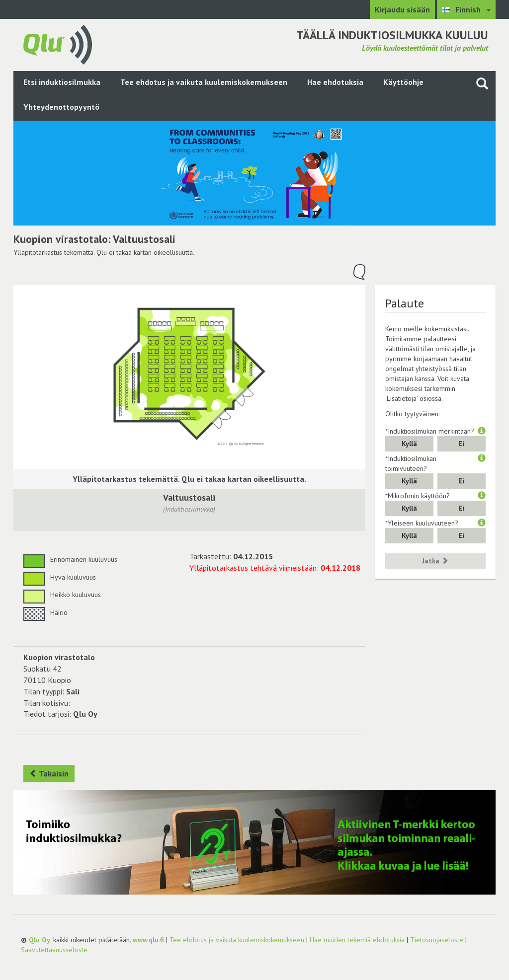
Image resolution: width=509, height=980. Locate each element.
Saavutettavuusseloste (54, 950)
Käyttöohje (403, 82)
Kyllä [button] (409, 444)
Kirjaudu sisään (402, 9)
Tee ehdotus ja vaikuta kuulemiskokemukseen (204, 82)
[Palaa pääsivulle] (58, 44)
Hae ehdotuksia (335, 82)
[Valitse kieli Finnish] (466, 9)
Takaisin (49, 773)
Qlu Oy (40, 940)
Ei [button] (461, 444)
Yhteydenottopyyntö (61, 107)
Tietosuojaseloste (437, 940)
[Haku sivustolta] (482, 83)
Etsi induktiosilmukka (62, 82)
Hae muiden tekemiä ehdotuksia (357, 940)
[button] (482, 431)
